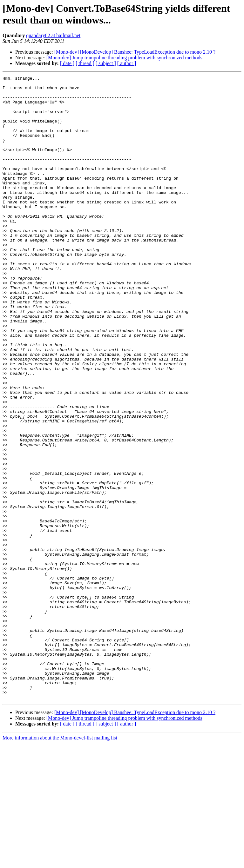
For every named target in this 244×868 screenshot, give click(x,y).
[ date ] (67, 63)
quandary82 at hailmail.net (53, 35)
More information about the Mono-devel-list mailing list (60, 862)
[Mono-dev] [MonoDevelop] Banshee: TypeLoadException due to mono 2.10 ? (135, 52)
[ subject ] (106, 63)
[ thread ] (85, 63)
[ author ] (127, 63)
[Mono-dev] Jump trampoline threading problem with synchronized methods (124, 58)
